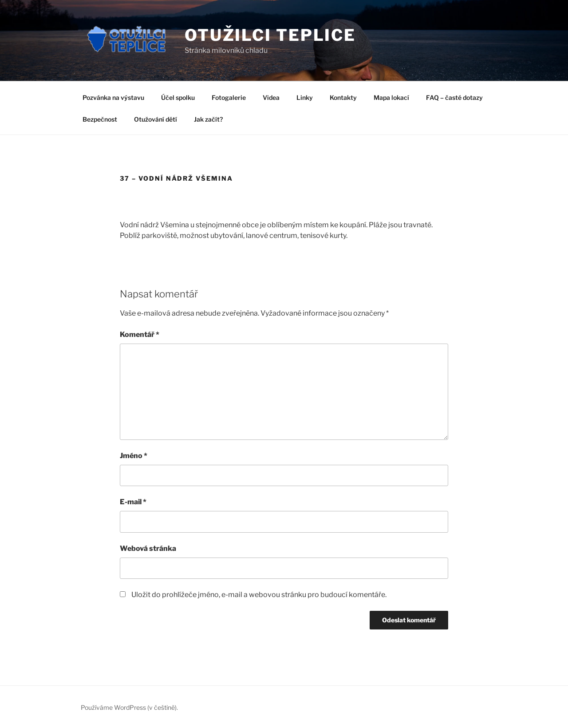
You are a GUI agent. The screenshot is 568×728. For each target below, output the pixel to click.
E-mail (133, 502)
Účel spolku (178, 97)
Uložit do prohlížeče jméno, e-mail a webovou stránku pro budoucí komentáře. (259, 595)
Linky (305, 97)
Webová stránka (148, 548)
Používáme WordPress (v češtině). (129, 707)
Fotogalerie (229, 97)
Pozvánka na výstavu (113, 97)
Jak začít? (208, 119)
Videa (271, 97)
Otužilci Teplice (270, 35)
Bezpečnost (100, 119)
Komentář (140, 334)
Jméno (134, 456)
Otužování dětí (156, 119)
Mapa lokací (391, 97)
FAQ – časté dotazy (454, 97)
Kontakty (343, 97)
